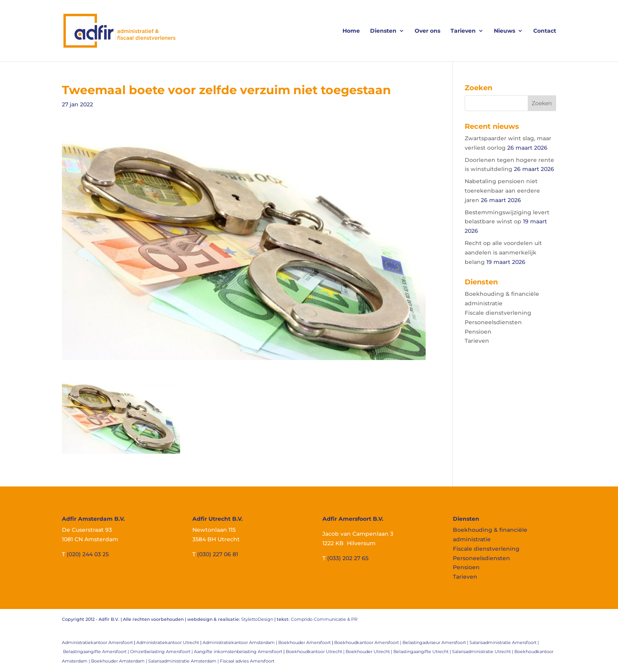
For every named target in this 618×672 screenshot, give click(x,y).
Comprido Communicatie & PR (324, 619)
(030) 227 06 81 (218, 554)
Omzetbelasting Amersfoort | (162, 652)
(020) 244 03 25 (88, 554)
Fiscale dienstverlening (498, 313)
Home (351, 31)
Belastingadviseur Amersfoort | (436, 642)
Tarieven (463, 31)
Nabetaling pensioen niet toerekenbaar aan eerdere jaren (502, 191)
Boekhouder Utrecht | (369, 652)
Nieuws (504, 31)
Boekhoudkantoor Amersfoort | (368, 642)
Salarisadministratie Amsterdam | (184, 661)
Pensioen (478, 332)
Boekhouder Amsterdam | (120, 661)
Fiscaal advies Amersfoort (247, 661)
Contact (545, 31)
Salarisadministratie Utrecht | (483, 652)
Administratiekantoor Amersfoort (97, 642)
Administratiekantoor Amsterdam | (240, 642)
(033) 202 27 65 (348, 558)
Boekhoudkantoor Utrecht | (316, 652)
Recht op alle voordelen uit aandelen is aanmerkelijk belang (503, 252)
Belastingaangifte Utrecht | (423, 652)
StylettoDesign (257, 619)
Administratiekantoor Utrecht (168, 642)
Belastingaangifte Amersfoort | (97, 652)
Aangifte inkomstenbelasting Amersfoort (238, 652)
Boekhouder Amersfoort (304, 642)
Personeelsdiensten (493, 322)
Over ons (427, 31)
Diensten (383, 31)
